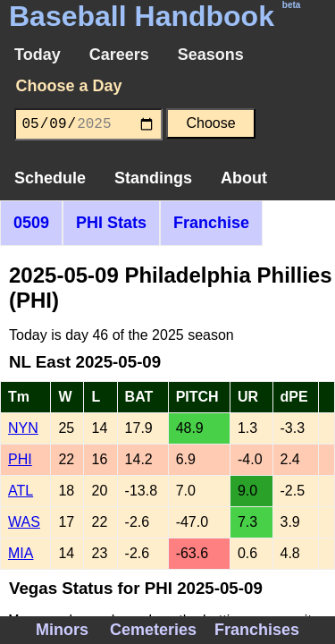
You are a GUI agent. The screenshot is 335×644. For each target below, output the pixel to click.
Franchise (211, 223)
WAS (24, 522)
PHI (20, 459)
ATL (21, 491)
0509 (31, 223)
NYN (23, 428)
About (244, 178)
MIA (21, 553)
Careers (119, 55)
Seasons (211, 55)
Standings (153, 178)
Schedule (50, 178)
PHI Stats (111, 223)
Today (38, 55)
